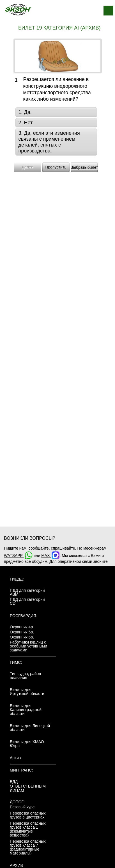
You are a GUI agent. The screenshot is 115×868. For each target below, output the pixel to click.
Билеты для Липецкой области (30, 728)
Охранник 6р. (22, 637)
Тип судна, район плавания (25, 676)
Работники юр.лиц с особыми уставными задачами (28, 646)
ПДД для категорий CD (27, 601)
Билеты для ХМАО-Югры (27, 744)
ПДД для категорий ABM (27, 592)
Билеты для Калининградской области (26, 710)
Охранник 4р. (22, 627)
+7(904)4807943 (18, 567)
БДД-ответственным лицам (28, 786)
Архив (15, 758)
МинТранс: (21, 770)
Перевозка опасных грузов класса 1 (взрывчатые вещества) (28, 829)
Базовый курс (22, 807)
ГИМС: (16, 662)
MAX (50, 556)
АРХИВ (16, 865)
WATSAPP (18, 556)
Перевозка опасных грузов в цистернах (28, 815)
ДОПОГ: (17, 802)
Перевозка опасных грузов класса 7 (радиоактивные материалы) (28, 847)
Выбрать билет (84, 167)
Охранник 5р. (22, 632)
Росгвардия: (24, 616)
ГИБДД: (17, 579)
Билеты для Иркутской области (27, 692)
